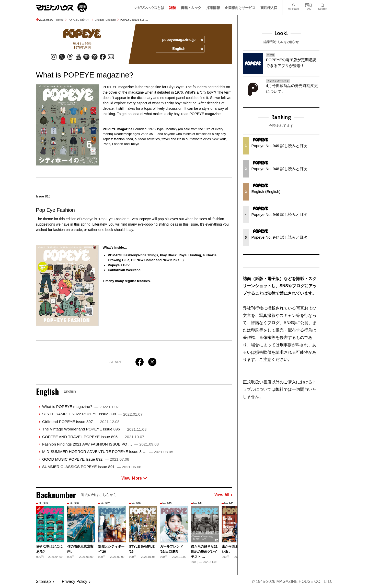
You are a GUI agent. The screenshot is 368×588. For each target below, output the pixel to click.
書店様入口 (269, 8)
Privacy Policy (75, 582)
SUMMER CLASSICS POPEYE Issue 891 (92, 467)
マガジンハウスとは (149, 8)
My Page (293, 5)
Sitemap (43, 582)
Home (60, 20)
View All (223, 495)
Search (323, 5)
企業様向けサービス (240, 8)
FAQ (308, 5)
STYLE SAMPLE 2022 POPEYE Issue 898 (92, 414)
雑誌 (172, 8)
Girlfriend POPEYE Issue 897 (81, 422)
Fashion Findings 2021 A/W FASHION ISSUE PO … (100, 444)
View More (134, 478)
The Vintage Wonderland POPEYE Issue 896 (94, 429)
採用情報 (213, 8)
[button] (228, 530)
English (187, 49)
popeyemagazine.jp (182, 40)
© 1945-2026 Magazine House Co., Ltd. (292, 582)
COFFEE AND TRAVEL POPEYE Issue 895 (93, 437)
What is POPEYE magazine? (80, 407)
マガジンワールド (61, 7)
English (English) (105, 20)
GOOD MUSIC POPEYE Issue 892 (86, 459)
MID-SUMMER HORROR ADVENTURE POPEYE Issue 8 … (108, 452)
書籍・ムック (191, 8)
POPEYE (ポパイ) (79, 20)
